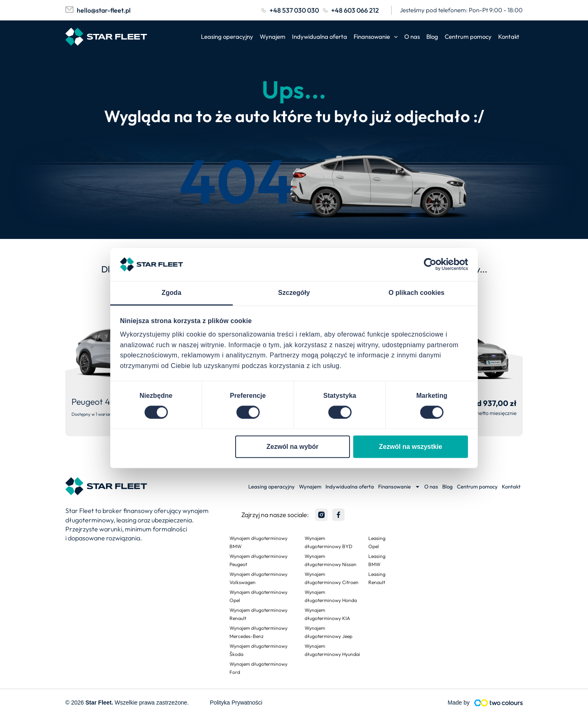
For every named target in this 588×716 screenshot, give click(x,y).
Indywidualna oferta (320, 37)
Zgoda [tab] (171, 293)
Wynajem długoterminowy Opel (258, 596)
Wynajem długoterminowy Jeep (329, 632)
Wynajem (273, 37)
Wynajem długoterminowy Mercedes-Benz (258, 632)
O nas (412, 37)
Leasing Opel (377, 542)
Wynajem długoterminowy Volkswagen (258, 578)
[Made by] (498, 703)
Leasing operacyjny (227, 37)
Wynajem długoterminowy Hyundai (332, 650)
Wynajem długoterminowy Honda (331, 596)
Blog (432, 37)
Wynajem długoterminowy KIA (327, 614)
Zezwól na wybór (293, 447)
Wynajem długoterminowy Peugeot (258, 560)
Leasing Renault (377, 578)
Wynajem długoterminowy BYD (329, 542)
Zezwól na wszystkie (411, 447)
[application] (394, 37)
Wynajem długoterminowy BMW (258, 542)
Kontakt (509, 37)
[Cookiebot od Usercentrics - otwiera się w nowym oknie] (432, 265)
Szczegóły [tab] (294, 293)
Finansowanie (376, 37)
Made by (459, 703)
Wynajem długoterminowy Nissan (331, 560)
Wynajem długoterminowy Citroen (332, 578)
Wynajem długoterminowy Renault (258, 614)
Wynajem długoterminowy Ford (258, 668)
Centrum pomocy (468, 37)
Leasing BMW (377, 560)
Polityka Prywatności (236, 703)
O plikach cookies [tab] (416, 293)
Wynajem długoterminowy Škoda (258, 650)
